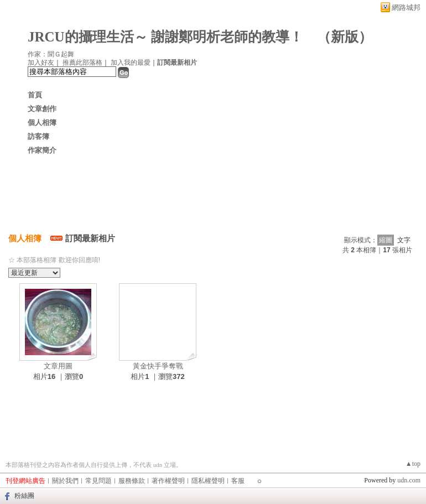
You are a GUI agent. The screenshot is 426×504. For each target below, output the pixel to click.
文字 (404, 240)
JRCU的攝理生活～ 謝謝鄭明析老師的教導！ (165, 37)
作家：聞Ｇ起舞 (51, 54)
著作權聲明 (168, 481)
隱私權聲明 (208, 481)
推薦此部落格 (82, 63)
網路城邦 (406, 7)
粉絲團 (24, 496)
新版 (345, 37)
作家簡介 (42, 150)
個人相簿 (42, 123)
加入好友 (41, 63)
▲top (413, 464)
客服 (238, 481)
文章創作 (42, 109)
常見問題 (98, 481)
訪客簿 (38, 136)
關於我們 (65, 481)
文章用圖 (58, 366)
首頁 (35, 95)
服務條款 (132, 481)
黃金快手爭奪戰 (158, 366)
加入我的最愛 (131, 63)
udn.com (409, 480)
